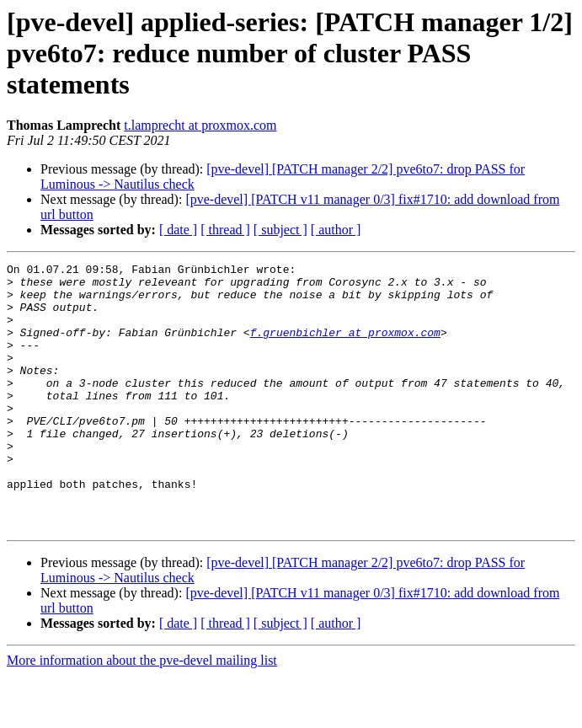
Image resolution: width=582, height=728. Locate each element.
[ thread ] (225, 230)
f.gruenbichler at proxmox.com (345, 347)
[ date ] (178, 230)
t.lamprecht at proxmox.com (200, 125)
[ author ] (336, 230)
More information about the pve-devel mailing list (142, 713)
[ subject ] (280, 230)
